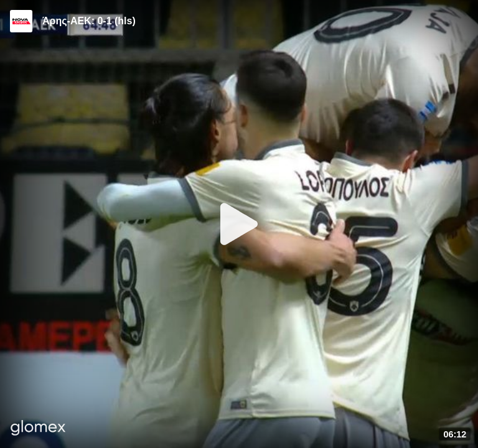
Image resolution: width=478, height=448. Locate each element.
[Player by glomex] (38, 429)
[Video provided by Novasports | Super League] (21, 21)
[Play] (239, 224)
